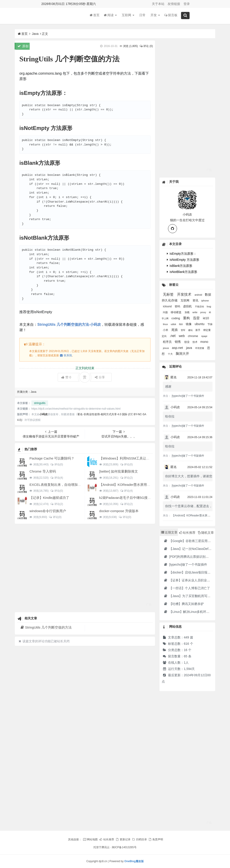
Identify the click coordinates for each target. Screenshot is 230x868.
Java (35, 34)
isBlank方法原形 (180, 266)
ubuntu (200, 324)
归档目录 (139, 839)
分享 (100, 377)
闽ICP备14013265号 (124, 847)
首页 (95, 16)
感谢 (168, 386)
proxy (204, 312)
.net (173, 336)
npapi (204, 336)
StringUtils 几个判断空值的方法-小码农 (69, 325)
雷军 (183, 330)
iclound (168, 306)
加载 (187, 312)
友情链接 (174, 4)
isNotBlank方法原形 (182, 272)
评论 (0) (146, 46)
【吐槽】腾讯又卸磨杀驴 (184, 604)
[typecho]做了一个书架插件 (188, 396)
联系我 (66, 355)
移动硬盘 (176, 312)
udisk (174, 324)
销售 (178, 342)
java (190, 348)
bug (209, 306)
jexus (166, 348)
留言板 (171, 16)
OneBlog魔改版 (134, 861)
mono (204, 342)
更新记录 (123, 839)
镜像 (189, 324)
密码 (178, 306)
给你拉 (170, 416)
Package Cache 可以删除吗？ (52, 458)
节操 (210, 324)
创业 (187, 342)
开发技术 (185, 294)
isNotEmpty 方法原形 (183, 260)
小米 (166, 330)
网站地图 (90, 839)
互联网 (128, 16)
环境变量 (200, 348)
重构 (187, 318)
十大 (171, 354)
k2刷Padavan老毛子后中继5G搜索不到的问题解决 (137, 498)
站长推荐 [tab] (187, 533)
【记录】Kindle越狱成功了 (49, 498)
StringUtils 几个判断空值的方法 (46, 627)
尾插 (175, 330)
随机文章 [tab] (206, 533)
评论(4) (56, 478)
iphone (205, 301)
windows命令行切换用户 (48, 511)
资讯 (196, 301)
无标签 (169, 294)
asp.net (178, 348)
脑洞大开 (182, 354)
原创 (23, 46)
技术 (195, 342)
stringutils (40, 403)
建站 (191, 330)
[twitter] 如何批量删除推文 (119, 471)
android (199, 295)
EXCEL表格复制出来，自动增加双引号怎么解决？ (67, 485)
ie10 (206, 318)
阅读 (110, 16)
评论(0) (56, 464)
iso (181, 324)
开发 (155, 16)
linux (166, 324)
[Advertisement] (85, 568)
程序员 (168, 342)
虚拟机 (188, 306)
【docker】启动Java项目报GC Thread (193, 572)
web (182, 336)
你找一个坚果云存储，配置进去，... (190, 506)
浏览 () (130, 46)
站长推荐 (107, 839)
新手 (198, 330)
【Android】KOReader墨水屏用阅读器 (128, 485)
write (195, 312)
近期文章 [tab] (169, 532)
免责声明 (156, 839)
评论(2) (126, 478)
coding (176, 318)
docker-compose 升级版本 (119, 511)
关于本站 (158, 4)
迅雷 (197, 318)
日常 (142, 16)
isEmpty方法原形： (182, 254)
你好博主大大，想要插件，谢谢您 (189, 476)
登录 (187, 4)
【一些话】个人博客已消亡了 (187, 588)
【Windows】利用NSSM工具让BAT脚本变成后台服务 (139, 458)
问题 (166, 312)
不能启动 (200, 307)
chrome (194, 336)
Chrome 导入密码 (43, 471)
